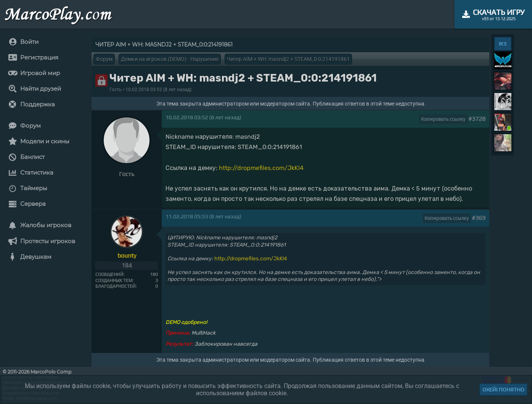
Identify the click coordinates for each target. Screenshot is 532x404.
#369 (479, 218)
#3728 (477, 119)
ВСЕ (503, 44)
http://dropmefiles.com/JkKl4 (261, 168)
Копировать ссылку (443, 119)
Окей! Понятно (503, 390)
